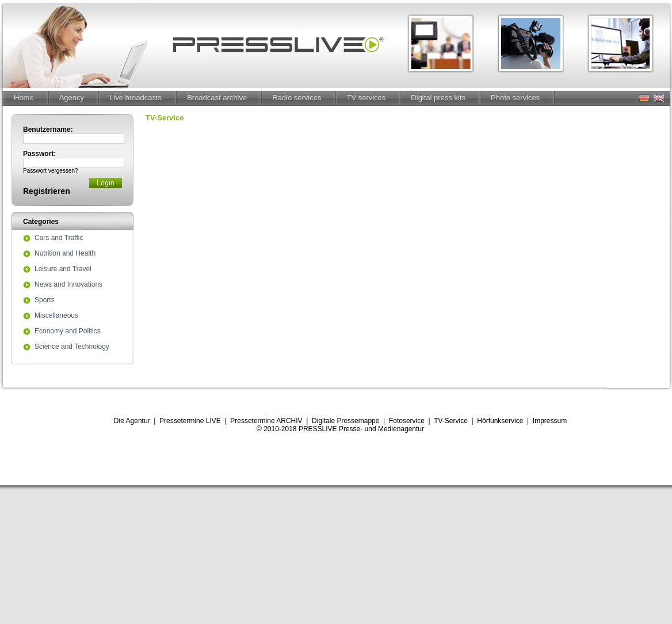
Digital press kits (438, 98)
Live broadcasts (135, 98)
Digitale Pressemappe (345, 421)
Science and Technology (72, 347)
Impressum (550, 421)
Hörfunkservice (500, 421)
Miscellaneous (56, 316)
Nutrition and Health (65, 254)
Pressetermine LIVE (190, 421)
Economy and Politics (68, 332)
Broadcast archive (217, 98)
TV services (366, 98)
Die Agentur (132, 421)
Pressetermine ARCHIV (266, 421)
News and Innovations (68, 285)
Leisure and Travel (63, 269)
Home (24, 98)
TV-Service (451, 421)
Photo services (515, 98)
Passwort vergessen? (51, 171)
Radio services (297, 98)
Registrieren (47, 191)
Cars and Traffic (59, 238)
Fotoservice (407, 421)
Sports (45, 300)
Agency (72, 98)
